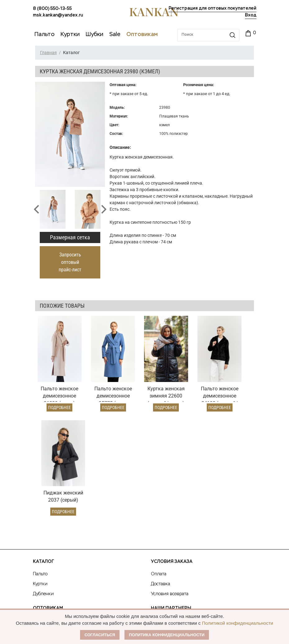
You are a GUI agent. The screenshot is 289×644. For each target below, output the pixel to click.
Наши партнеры (171, 492)
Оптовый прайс (49, 504)
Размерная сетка (70, 237)
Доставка (160, 468)
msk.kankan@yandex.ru (58, 15)
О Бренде (162, 504)
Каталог (43, 445)
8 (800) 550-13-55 (52, 9)
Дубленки (43, 478)
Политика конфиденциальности (167, 635)
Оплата (159, 458)
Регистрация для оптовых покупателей (212, 8)
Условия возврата (170, 478)
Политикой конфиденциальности (237, 623)
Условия (42, 514)
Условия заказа (172, 445)
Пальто (40, 458)
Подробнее (55, 395)
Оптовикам (48, 492)
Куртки (40, 468)
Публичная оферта (175, 516)
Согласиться (100, 635)
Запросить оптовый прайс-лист (70, 262)
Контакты (164, 539)
